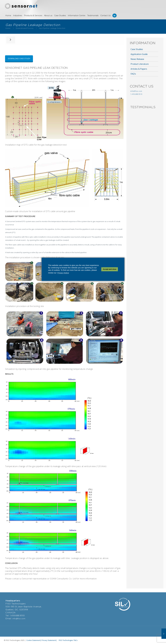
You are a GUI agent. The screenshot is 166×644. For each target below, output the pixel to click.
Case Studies (137, 49)
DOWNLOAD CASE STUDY (19, 58)
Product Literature (140, 64)
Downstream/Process (25, 28)
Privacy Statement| (49, 640)
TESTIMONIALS (143, 107)
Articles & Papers (139, 69)
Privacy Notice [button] (63, 273)
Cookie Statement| (34, 640)
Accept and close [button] (110, 269)
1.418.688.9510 (136, 94)
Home (8, 28)
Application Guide (139, 54)
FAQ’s (133, 74)
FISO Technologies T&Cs (68, 640)
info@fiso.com (136, 91)
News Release (137, 59)
